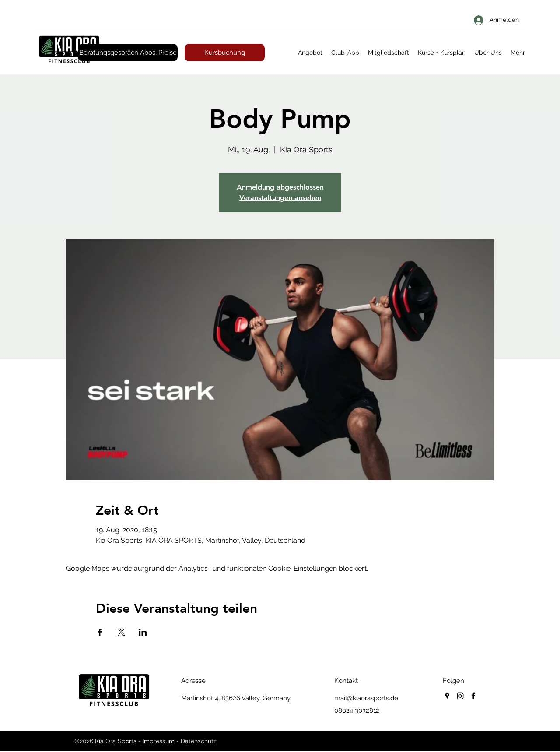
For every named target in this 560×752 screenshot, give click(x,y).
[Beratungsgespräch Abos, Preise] (128, 53)
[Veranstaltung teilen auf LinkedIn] (143, 632)
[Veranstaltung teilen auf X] (121, 632)
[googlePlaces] (447, 696)
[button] (310, 53)
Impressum (159, 741)
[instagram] (460, 696)
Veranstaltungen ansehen (280, 198)
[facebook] (473, 696)
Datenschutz (199, 741)
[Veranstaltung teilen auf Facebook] (100, 632)
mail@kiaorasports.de (366, 698)
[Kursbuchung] (225, 53)
